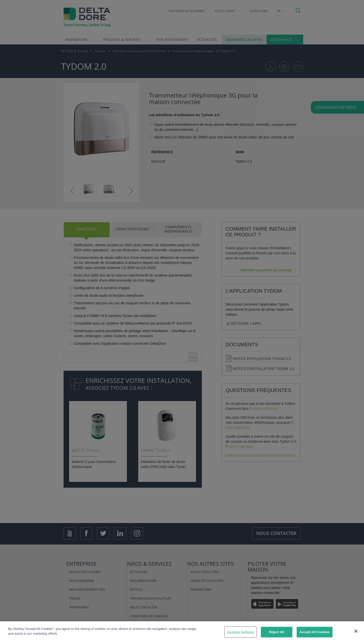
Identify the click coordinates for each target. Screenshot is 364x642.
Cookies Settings (241, 632)
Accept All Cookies (315, 632)
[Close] (356, 631)
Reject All (276, 632)
